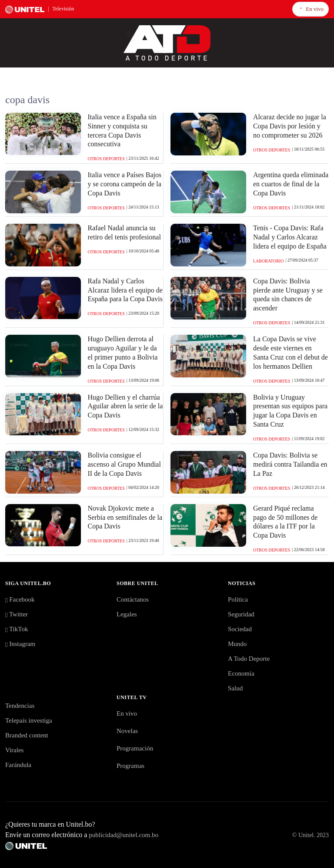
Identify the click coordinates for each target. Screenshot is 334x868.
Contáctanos (133, 599)
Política (238, 599)
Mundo (237, 644)
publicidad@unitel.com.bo (124, 835)
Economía (241, 673)
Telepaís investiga (29, 720)
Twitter (17, 614)
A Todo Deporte (249, 659)
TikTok (17, 629)
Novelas (127, 731)
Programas (130, 766)
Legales (127, 614)
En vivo (311, 8)
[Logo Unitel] (167, 42)
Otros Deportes (106, 159)
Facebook (20, 599)
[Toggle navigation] (129, 34)
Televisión (63, 9)
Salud (235, 688)
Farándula (18, 765)
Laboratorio (268, 261)
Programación (135, 748)
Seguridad (241, 614)
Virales (14, 750)
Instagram (20, 644)
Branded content (27, 735)
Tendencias (20, 706)
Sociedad (240, 629)
